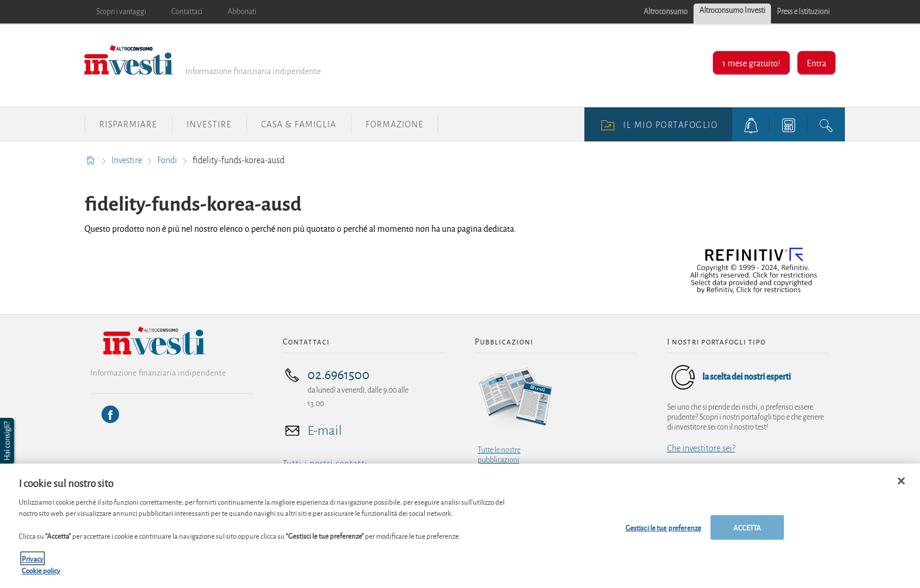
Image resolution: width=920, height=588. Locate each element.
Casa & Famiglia (299, 124)
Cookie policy (41, 575)
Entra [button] (816, 62)
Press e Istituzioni (803, 12)
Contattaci (187, 12)
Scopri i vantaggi (121, 12)
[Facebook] (110, 414)
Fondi (168, 160)
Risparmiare (128, 124)
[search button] (826, 124)
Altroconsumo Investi (732, 11)
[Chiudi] (901, 486)
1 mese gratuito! (751, 62)
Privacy (33, 564)
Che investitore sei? (701, 448)
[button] (8, 441)
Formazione (395, 124)
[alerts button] (751, 124)
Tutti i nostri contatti (325, 463)
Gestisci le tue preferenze (663, 533)
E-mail (325, 431)
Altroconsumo (666, 12)
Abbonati (242, 12)
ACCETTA (747, 533)
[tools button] (789, 124)
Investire (209, 124)
